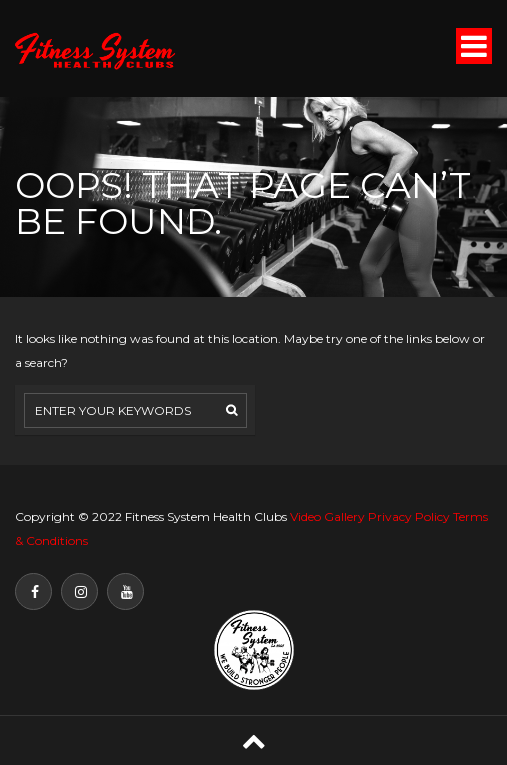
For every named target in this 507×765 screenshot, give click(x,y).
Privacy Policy (409, 516)
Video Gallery (327, 516)
